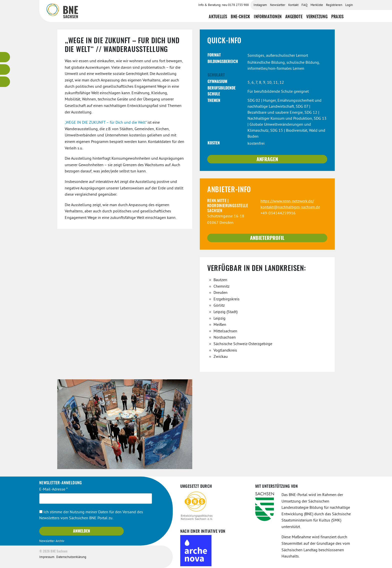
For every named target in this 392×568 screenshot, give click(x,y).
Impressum (47, 557)
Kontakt (293, 5)
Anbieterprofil (267, 238)
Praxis (337, 17)
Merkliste (317, 5)
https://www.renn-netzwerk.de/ (287, 201)
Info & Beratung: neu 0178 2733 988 (223, 5)
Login (349, 5)
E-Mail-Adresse (53, 489)
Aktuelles (218, 17)
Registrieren (334, 5)
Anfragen (267, 159)
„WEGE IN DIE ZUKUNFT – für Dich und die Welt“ (106, 122)
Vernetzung (317, 17)
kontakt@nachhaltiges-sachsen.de (290, 207)
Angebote (294, 17)
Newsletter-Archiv (52, 541)
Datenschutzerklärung (71, 557)
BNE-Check (240, 17)
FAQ (304, 5)
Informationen (268, 17)
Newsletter (278, 5)
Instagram (260, 5)
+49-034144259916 (278, 213)
